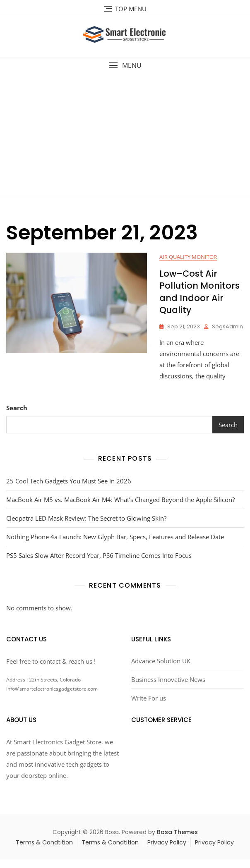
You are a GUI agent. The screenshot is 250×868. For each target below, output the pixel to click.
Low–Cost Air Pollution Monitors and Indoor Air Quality (200, 292)
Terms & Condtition (44, 842)
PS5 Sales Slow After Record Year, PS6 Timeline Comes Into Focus (99, 555)
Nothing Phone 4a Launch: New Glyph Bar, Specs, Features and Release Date (115, 537)
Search (17, 408)
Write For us (149, 698)
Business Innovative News (168, 679)
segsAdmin (227, 326)
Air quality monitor (188, 257)
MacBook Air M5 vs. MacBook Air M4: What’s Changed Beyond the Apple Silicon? (120, 500)
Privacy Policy (167, 842)
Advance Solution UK (161, 661)
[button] (125, 66)
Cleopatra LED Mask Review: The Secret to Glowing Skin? (86, 518)
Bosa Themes (177, 832)
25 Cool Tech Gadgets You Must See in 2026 (69, 481)
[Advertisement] (126, 136)
